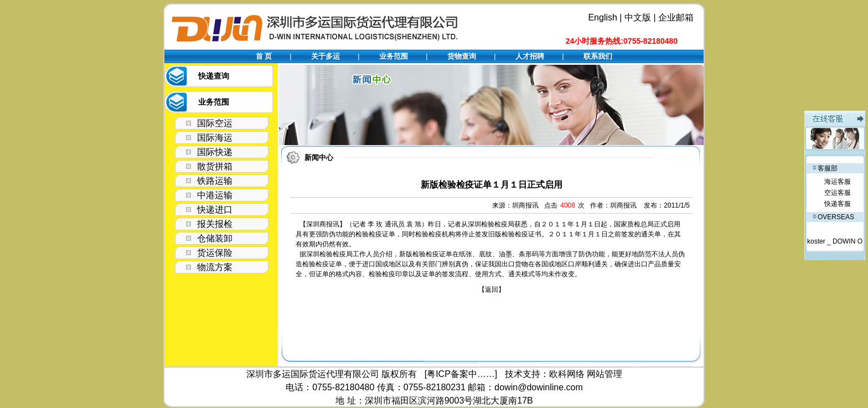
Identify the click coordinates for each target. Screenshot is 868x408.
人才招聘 (530, 56)
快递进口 (215, 210)
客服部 (825, 168)
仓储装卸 (215, 238)
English (602, 17)
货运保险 (215, 253)
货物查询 (462, 56)
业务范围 (394, 56)
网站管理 (604, 374)
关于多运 (325, 56)
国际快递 (215, 152)
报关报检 (215, 224)
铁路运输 (215, 181)
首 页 (264, 56)
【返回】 (492, 290)
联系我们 (598, 56)
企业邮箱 (676, 17)
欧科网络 (567, 374)
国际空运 (215, 123)
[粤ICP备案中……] (461, 374)
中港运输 (215, 195)
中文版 (638, 17)
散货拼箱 (215, 166)
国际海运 (215, 138)
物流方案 (215, 267)
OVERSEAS (833, 217)
